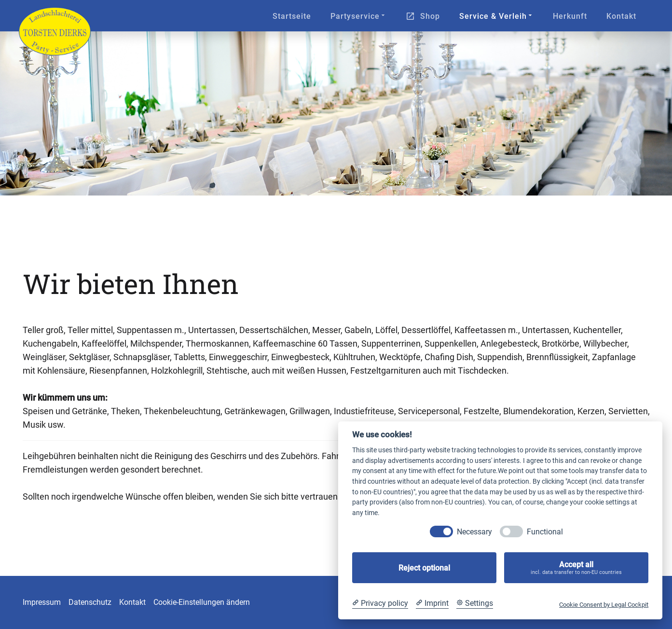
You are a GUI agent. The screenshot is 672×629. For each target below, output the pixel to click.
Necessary (474, 532)
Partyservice (358, 16)
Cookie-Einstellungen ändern (202, 602)
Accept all (576, 568)
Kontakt (621, 16)
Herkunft (570, 16)
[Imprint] (432, 603)
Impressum (42, 602)
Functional (545, 532)
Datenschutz (90, 602)
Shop (430, 16)
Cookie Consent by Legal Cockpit (604, 605)
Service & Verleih (496, 16)
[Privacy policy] (380, 603)
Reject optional (424, 568)
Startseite (292, 16)
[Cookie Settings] (475, 603)
